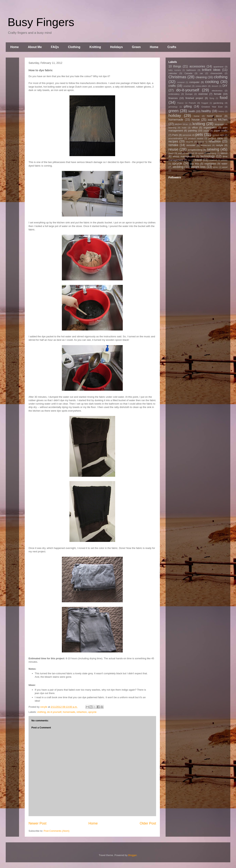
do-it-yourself (54, 712)
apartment (218, 67)
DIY (225, 86)
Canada (188, 73)
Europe (189, 94)
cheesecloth (216, 73)
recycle (189, 142)
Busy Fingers (41, 22)
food (223, 98)
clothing (42, 712)
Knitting (95, 47)
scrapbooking (195, 150)
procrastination (176, 138)
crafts (172, 86)
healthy (206, 111)
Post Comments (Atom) (57, 831)
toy (189, 160)
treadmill (213, 160)
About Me (35, 47)
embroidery (174, 94)
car (201, 73)
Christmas (177, 77)
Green (136, 47)
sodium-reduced (186, 153)
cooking (212, 82)
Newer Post (37, 823)
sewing (213, 149)
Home (14, 47)
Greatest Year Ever (212, 107)
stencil (224, 153)
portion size (218, 135)
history (221, 111)
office (195, 128)
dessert (215, 86)
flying (212, 98)
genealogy (173, 107)
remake (173, 145)
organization (210, 128)
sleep (171, 153)
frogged (205, 103)
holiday (175, 115)
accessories (197, 66)
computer (194, 82)
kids (210, 120)
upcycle (92, 712)
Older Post (148, 823)
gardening (218, 103)
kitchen (223, 120)
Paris (175, 135)
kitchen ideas (181, 124)
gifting (188, 106)
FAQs (55, 47)
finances (173, 98)
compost (181, 82)
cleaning (201, 77)
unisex (224, 160)
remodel (191, 145)
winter (216, 167)
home (197, 116)
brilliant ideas (211, 70)
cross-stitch (201, 86)
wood (225, 167)
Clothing (74, 47)
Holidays (116, 47)
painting (193, 131)
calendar (173, 73)
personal (187, 135)
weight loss (198, 167)
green (173, 111)
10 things (175, 66)
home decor (214, 116)
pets (199, 134)
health (192, 111)
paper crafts (221, 131)
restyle (219, 145)
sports (201, 153)
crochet (187, 86)
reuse (173, 149)
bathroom (191, 70)
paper (206, 131)
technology (208, 156)
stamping (212, 153)
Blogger (132, 855)
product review (196, 138)
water (224, 164)
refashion (82, 712)
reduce (201, 142)
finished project (194, 98)
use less (195, 164)
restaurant (206, 145)
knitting (199, 124)
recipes (173, 141)
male (184, 128)
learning (172, 128)
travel (198, 160)
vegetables (210, 164)
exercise (203, 94)
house (196, 120)
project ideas (216, 138)
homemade (69, 712)
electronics (217, 91)
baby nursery (175, 70)
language (219, 124)
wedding (178, 167)
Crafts (172, 47)
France (180, 103)
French (192, 103)
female (218, 94)
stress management (184, 156)
